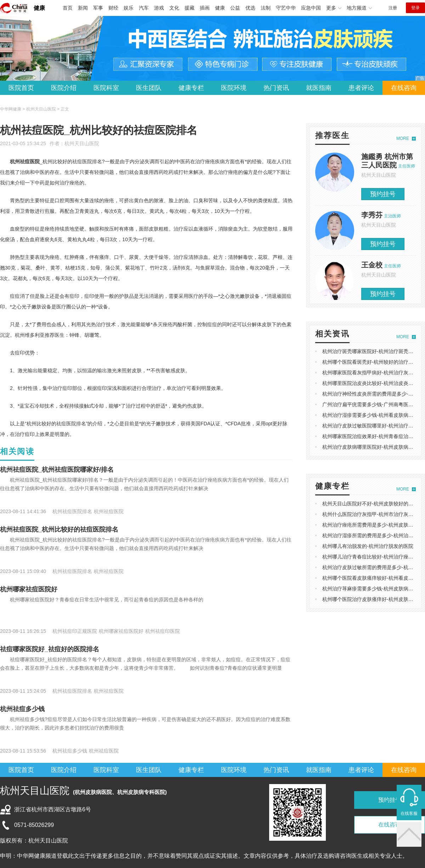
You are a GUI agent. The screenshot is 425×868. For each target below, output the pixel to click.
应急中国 (311, 8)
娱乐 (129, 8)
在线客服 (409, 813)
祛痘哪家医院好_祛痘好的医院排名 (50, 649)
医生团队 (149, 88)
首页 (68, 8)
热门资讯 (276, 88)
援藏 (189, 8)
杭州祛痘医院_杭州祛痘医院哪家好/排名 (57, 470)
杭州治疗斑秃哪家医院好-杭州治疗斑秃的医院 (373, 351)
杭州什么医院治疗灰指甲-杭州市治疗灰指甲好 (373, 514)
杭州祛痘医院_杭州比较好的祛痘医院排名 (59, 529)
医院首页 (21, 88)
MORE (403, 138)
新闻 (83, 8)
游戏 (159, 8)
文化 (174, 8)
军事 (98, 8)
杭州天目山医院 (82, 143)
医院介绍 (64, 88)
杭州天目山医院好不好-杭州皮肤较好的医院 (370, 504)
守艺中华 (286, 8)
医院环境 (234, 88)
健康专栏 (191, 88)
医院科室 (106, 88)
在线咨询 (404, 88)
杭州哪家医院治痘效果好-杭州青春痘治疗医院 (373, 436)
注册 (393, 8)
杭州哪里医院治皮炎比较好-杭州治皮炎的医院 (373, 383)
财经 (113, 8)
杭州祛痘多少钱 (22, 709)
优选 (250, 8)
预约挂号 (383, 194)
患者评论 (361, 88)
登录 (415, 8)
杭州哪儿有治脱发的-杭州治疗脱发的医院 (368, 546)
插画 (205, 8)
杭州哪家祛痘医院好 (29, 589)
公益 (235, 8)
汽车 (144, 8)
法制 (266, 8)
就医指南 (319, 88)
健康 (39, 8)
